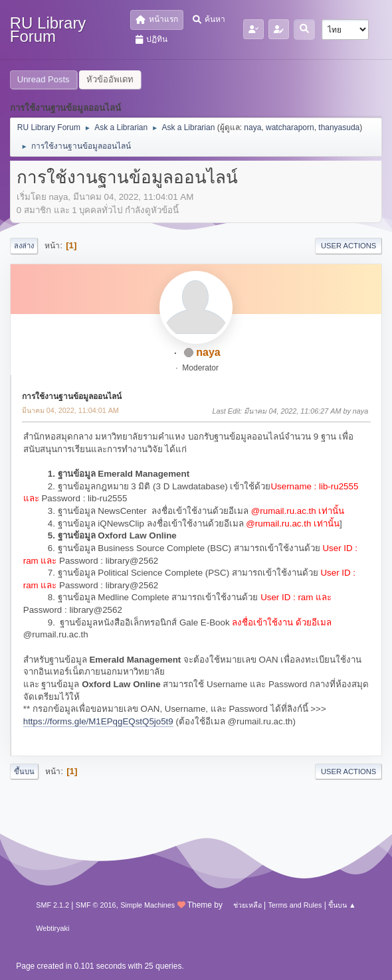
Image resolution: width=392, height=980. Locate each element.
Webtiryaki (52, 928)
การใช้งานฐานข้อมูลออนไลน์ (72, 396)
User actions (348, 246)
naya (252, 127)
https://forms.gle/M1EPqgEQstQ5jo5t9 (98, 721)
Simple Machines (147, 905)
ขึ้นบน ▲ (342, 905)
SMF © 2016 (96, 905)
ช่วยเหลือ (247, 905)
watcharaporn (290, 127)
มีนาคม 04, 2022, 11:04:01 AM (70, 410)
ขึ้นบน (24, 772)
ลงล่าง (24, 246)
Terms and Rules (295, 905)
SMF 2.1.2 (52, 905)
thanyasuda (339, 127)
